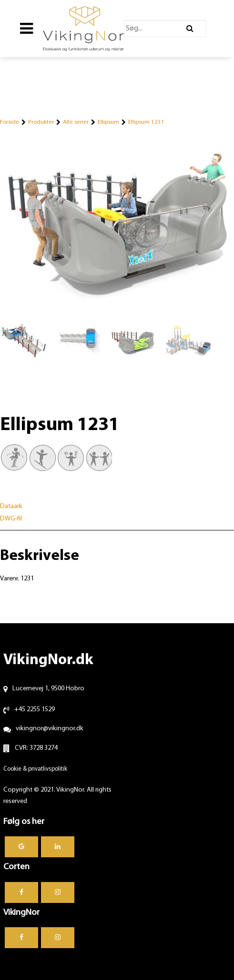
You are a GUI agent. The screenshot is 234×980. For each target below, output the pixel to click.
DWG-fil (11, 519)
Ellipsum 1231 (146, 122)
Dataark (11, 506)
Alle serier (76, 122)
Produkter (41, 122)
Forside (10, 122)
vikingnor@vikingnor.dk (50, 729)
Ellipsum (108, 122)
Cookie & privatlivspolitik (35, 769)
